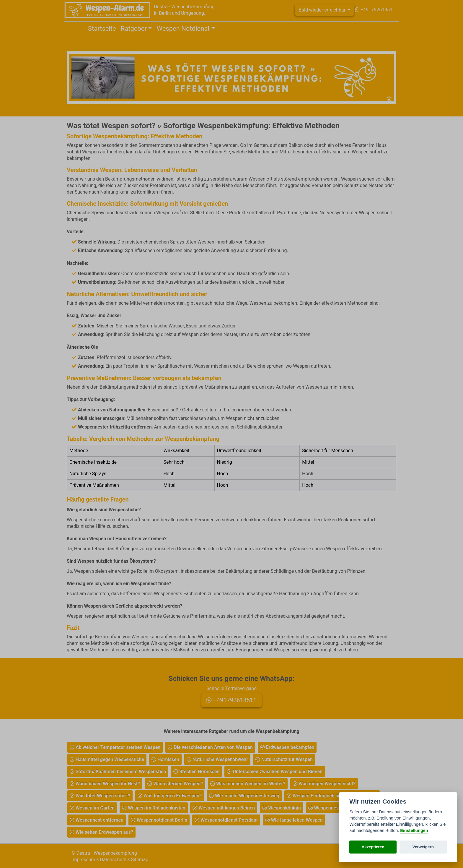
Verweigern (423, 847)
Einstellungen (414, 830)
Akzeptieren (373, 847)
